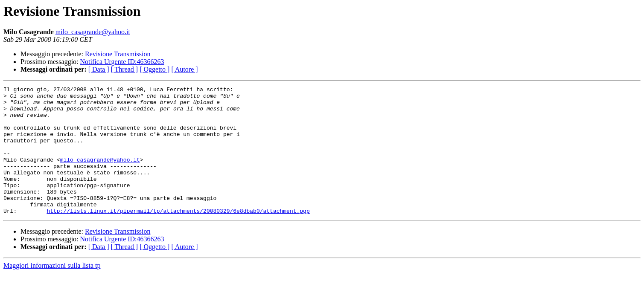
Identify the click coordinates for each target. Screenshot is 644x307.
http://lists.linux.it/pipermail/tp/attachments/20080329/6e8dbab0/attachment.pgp (178, 236)
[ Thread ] (125, 69)
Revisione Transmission (118, 54)
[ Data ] (99, 69)
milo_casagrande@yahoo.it (93, 32)
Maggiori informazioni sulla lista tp (52, 291)
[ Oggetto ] (154, 69)
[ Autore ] (184, 69)
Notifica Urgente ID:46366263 (122, 62)
